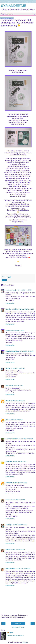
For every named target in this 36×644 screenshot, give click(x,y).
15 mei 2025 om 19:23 (26, 439)
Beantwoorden (10, 303)
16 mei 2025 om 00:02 (18, 550)
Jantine (8, 500)
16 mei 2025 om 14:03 (23, 569)
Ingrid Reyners (10, 569)
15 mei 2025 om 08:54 (17, 330)
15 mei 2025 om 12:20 (18, 401)
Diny (7, 385)
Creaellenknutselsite (12, 351)
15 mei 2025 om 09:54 (26, 351)
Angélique (9, 525)
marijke (8, 401)
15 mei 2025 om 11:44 (18, 368)
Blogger (25, 642)
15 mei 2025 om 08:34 (27, 309)
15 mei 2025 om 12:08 (16, 385)
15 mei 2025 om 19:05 (16, 420)
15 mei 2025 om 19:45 (19, 462)
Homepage (18, 623)
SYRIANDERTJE (14, 6)
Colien (8, 330)
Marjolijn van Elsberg (13, 309)
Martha (8, 368)
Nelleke (8, 550)
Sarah (11, 633)
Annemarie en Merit (12, 439)
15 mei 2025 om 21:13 (18, 500)
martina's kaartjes (11, 290)
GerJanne (9, 462)
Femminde (9, 483)
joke (7, 420)
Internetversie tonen (18, 627)
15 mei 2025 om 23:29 (20, 525)
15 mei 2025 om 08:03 (25, 290)
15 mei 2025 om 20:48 (20, 483)
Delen (4, 280)
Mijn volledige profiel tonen (15, 635)
